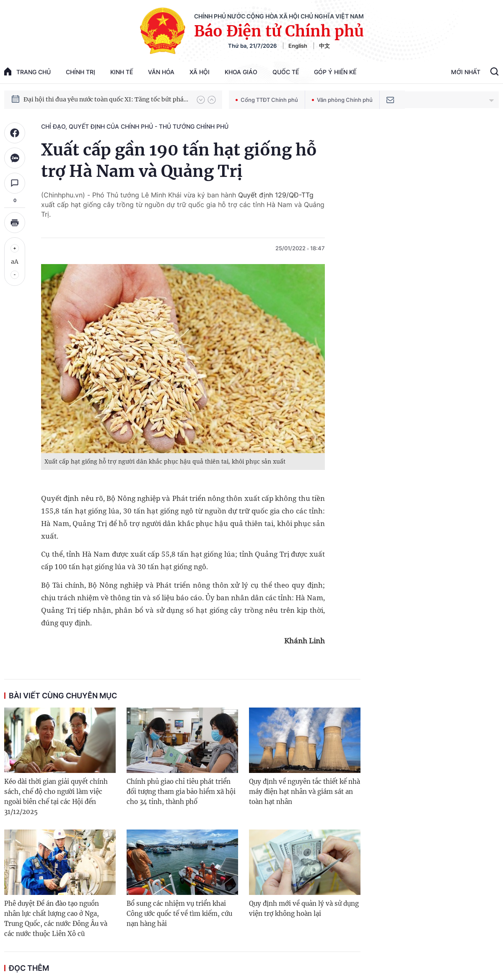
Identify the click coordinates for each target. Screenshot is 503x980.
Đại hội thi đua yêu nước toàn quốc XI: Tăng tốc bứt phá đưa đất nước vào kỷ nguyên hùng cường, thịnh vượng (106, 99)
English (298, 46)
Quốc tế (286, 72)
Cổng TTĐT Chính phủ (267, 100)
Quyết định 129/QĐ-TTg (276, 195)
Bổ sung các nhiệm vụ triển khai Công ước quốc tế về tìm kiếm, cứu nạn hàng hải (179, 914)
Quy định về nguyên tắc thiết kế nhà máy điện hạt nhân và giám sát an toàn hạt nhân (305, 792)
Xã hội (200, 72)
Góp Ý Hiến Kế (335, 72)
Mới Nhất (466, 72)
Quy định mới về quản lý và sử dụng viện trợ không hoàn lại (304, 909)
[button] (201, 100)
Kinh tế (122, 72)
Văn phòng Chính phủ (342, 100)
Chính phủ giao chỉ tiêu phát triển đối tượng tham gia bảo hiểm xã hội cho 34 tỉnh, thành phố (181, 792)
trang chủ (27, 71)
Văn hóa (161, 72)
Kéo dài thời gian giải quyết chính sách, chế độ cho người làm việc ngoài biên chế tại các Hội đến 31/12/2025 (56, 797)
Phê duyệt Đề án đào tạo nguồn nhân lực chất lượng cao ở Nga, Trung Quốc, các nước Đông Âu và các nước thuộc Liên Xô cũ (56, 919)
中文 (324, 46)
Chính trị (80, 72)
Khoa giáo (241, 72)
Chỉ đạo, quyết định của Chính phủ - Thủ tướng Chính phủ (135, 126)
